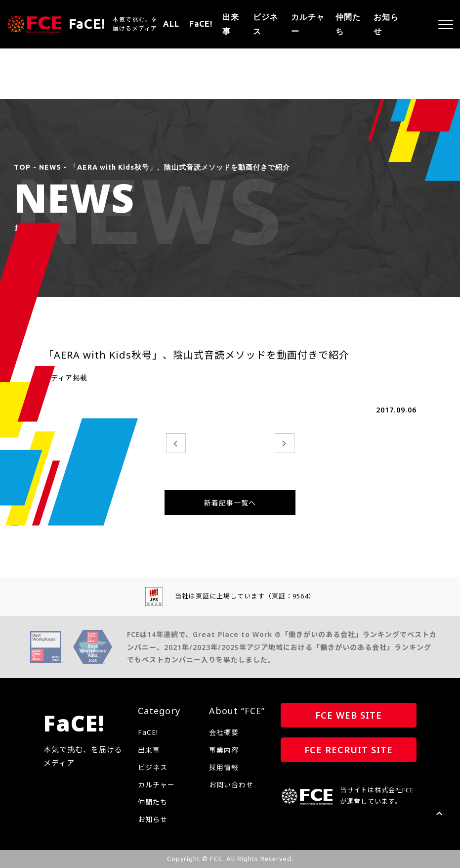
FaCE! (201, 24)
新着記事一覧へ (230, 503)
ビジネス (266, 24)
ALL (171, 24)
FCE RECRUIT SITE (349, 750)
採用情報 (224, 767)
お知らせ (386, 24)
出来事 (231, 24)
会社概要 (224, 732)
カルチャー (308, 24)
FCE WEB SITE (349, 715)
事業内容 (224, 750)
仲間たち (348, 24)
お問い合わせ (231, 785)
